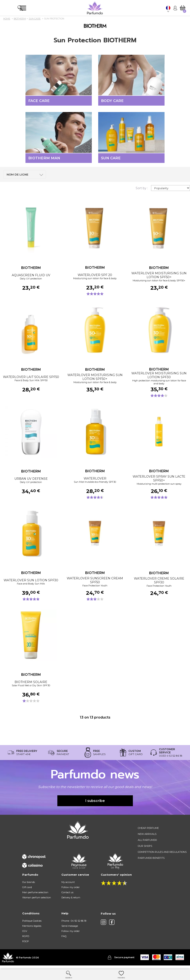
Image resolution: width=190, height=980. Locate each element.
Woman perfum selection (37, 900)
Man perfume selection (35, 895)
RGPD (26, 939)
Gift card (27, 890)
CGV (25, 934)
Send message (70, 929)
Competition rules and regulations (162, 855)
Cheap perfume (148, 831)
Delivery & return (71, 900)
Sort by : (142, 191)
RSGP (26, 944)
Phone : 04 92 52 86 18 (74, 924)
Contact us (67, 895)
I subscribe (95, 804)
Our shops (145, 849)
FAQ (64, 939)
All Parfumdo (147, 843)
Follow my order (71, 890)
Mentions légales (32, 929)
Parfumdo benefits (151, 861)
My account (68, 885)
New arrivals (147, 837)
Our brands (29, 885)
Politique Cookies (32, 924)
